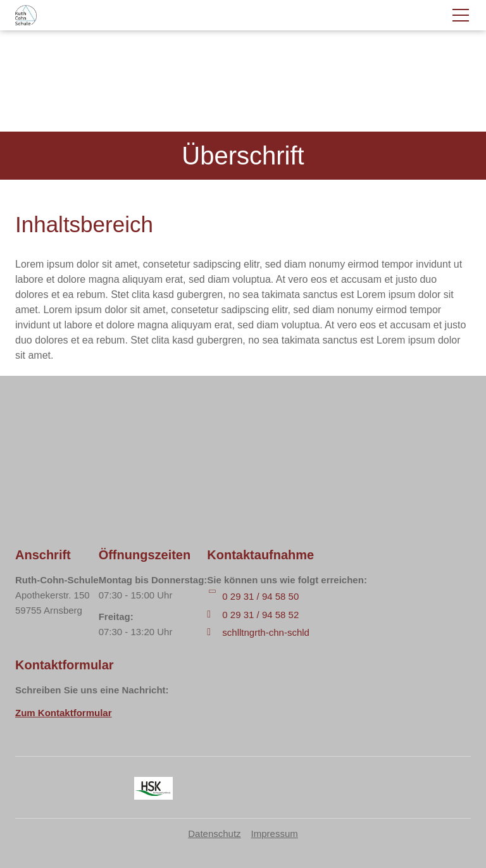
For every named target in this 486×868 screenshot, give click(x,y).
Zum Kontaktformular (64, 713)
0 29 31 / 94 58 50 (260, 596)
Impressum (275, 834)
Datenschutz (214, 834)
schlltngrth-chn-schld (266, 632)
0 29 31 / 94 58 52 (260, 615)
